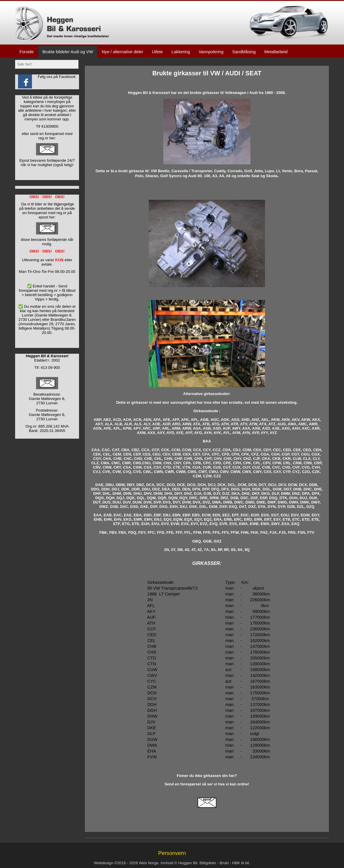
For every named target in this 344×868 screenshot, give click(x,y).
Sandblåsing (244, 52)
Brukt (224, 863)
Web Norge (149, 863)
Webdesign (103, 863)
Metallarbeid (276, 52)
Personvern (172, 853)
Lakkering (181, 52)
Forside (27, 52)
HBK (236, 863)
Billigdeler (208, 863)
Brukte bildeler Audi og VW (68, 52)
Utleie (157, 52)
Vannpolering (211, 52)
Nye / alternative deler (122, 52)
